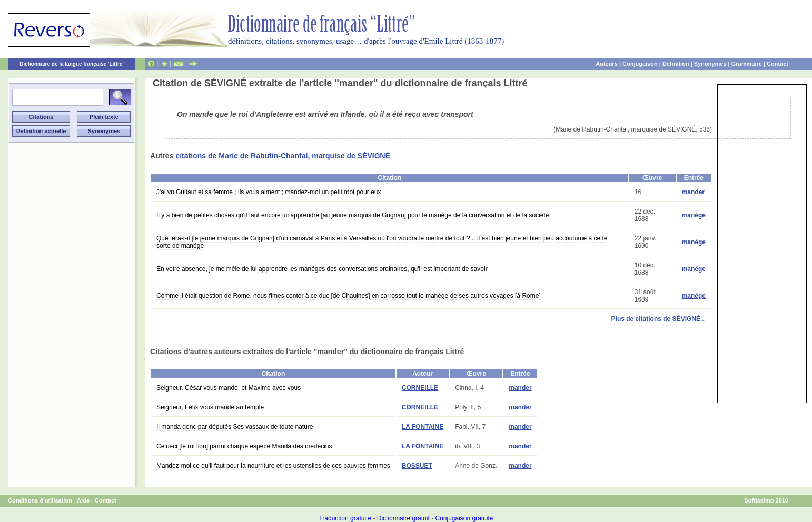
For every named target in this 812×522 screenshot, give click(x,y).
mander (693, 192)
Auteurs (607, 64)
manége (694, 215)
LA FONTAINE (423, 427)
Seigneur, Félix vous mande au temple (210, 407)
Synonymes (710, 64)
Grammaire (747, 64)
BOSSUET (417, 466)
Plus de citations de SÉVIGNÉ (656, 319)
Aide (83, 500)
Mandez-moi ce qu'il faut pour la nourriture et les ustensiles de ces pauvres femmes (273, 466)
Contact (778, 64)
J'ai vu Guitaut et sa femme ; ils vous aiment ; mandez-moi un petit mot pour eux (269, 192)
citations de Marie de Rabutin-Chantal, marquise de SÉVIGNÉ (283, 156)
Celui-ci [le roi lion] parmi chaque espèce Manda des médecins (244, 446)
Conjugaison (640, 64)
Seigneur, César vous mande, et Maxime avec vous (229, 388)
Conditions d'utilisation (40, 500)
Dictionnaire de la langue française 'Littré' (72, 64)
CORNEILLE (420, 388)
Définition (676, 64)
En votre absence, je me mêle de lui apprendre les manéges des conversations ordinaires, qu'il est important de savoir (322, 269)
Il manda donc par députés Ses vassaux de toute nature (235, 427)
